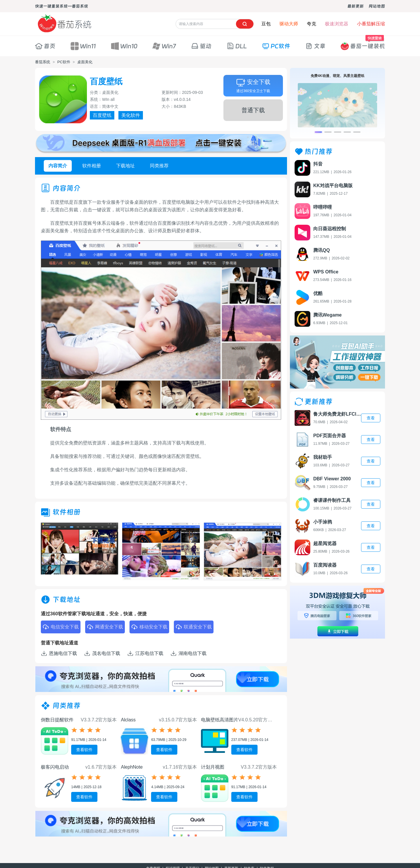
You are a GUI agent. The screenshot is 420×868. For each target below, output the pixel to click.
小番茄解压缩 (371, 24)
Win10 (124, 46)
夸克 (311, 24)
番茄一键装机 (363, 43)
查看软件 (84, 750)
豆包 (266, 24)
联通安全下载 (194, 627)
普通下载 (253, 110)
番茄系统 (43, 62)
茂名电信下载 (102, 653)
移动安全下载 (149, 627)
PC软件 (276, 46)
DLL (237, 46)
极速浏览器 (337, 24)
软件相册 (92, 166)
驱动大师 (289, 24)
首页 (45, 46)
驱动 (201, 46)
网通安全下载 (105, 627)
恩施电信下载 (59, 653)
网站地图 (377, 6)
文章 (315, 46)
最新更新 (356, 6)
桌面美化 (85, 62)
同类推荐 (159, 166)
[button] (156, 574)
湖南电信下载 (188, 653)
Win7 (164, 46)
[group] (79, 549)
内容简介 (58, 166)
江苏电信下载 (145, 653)
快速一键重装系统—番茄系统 (62, 6)
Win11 (83, 46)
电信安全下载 (61, 627)
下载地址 (125, 166)
